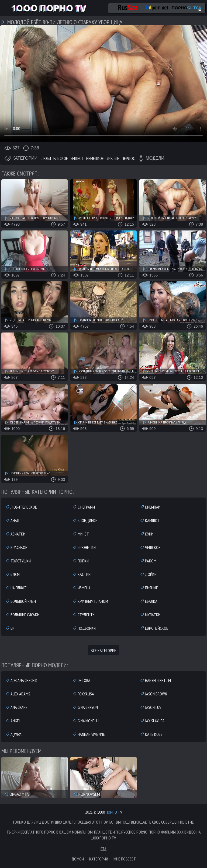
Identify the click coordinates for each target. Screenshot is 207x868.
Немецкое (95, 158)
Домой (78, 859)
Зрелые (113, 158)
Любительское (55, 158)
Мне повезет (125, 859)
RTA (103, 849)
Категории (99, 859)
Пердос (128, 158)
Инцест (77, 158)
